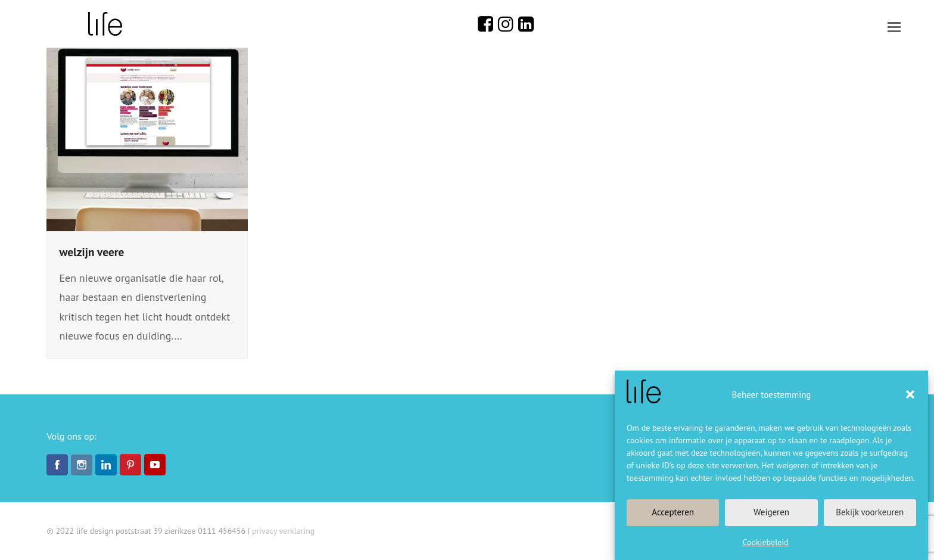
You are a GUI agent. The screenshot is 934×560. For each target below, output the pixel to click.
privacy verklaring (283, 531)
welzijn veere (91, 252)
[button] (910, 394)
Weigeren (771, 512)
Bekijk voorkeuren (870, 512)
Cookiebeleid (765, 542)
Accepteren (673, 512)
